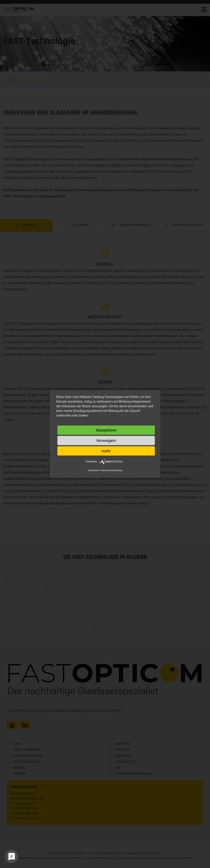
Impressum (93, 470)
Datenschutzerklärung (111, 470)
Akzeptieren (106, 430)
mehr (106, 451)
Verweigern (106, 441)
